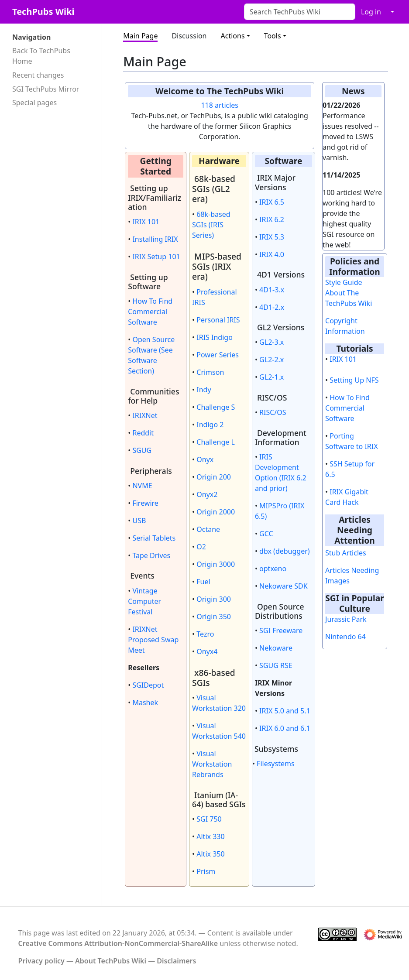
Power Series (218, 355)
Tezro (205, 634)
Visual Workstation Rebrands (212, 764)
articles (227, 105)
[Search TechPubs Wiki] (300, 12)
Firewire (145, 503)
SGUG (142, 450)
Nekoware (276, 648)
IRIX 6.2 (272, 219)
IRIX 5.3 (272, 237)
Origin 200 (214, 477)
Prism (206, 871)
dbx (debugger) (285, 551)
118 (207, 105)
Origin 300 (214, 599)
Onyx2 (207, 494)
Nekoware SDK (283, 586)
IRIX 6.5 (272, 202)
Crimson (210, 372)
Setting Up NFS (354, 380)
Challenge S (216, 407)
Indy (204, 390)
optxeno (273, 569)
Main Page (140, 36)
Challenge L (216, 442)
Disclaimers (176, 961)
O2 (201, 547)
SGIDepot (148, 685)
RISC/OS (273, 412)
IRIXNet (145, 415)
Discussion (189, 36)
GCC (266, 534)
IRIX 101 (146, 222)
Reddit (143, 433)
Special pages (34, 103)
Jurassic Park (346, 619)
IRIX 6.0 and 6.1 (285, 728)
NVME (142, 486)
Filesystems (276, 764)
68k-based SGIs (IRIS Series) (211, 225)
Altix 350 (210, 854)
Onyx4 (207, 651)
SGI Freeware (281, 630)
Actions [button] (233, 36)
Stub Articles (346, 553)
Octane (208, 529)
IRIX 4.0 (272, 254)
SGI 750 (209, 819)
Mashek (145, 702)
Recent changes (38, 75)
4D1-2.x (272, 307)
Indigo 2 (210, 425)
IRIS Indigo (215, 337)
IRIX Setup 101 (156, 257)
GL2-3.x (272, 342)
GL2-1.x (272, 377)
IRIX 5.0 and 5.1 (285, 711)
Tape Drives (151, 555)
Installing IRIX (155, 239)
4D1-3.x (272, 290)
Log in (371, 12)
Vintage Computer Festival (144, 601)
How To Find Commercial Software (150, 312)
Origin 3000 (216, 564)
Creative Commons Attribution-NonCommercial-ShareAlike (118, 943)
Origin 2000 (216, 512)
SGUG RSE (276, 665)
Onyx (205, 459)
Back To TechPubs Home (41, 56)
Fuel (203, 582)
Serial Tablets (154, 538)
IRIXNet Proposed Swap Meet (153, 640)
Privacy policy (41, 961)
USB (139, 521)
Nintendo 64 (345, 637)
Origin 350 (214, 617)
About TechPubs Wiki (111, 961)
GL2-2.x (272, 360)
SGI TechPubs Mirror (46, 89)
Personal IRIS (218, 320)
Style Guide (344, 282)
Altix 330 (210, 836)
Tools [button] (273, 36)
